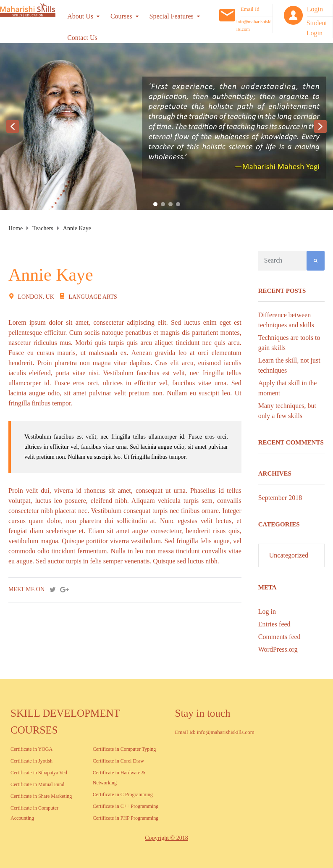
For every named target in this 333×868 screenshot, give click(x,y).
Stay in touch (203, 713)
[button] (13, 126)
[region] (166, 127)
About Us (80, 16)
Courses (121, 16)
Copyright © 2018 (166, 838)
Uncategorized (289, 555)
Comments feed (279, 637)
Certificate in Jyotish (31, 761)
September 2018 (280, 498)
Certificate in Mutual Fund (37, 784)
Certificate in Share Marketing (41, 796)
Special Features (172, 16)
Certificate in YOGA (31, 749)
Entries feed (274, 624)
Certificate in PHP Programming (126, 818)
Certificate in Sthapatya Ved (39, 773)
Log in (267, 612)
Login (315, 9)
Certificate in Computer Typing (125, 749)
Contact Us (82, 38)
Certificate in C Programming (123, 794)
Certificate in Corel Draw (118, 761)
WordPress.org (278, 649)
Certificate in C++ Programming (126, 806)
